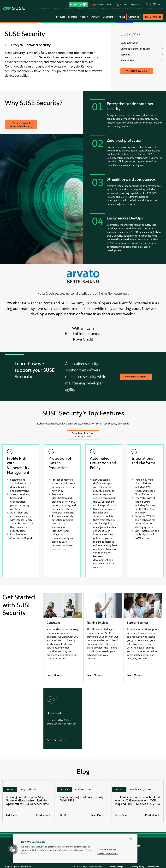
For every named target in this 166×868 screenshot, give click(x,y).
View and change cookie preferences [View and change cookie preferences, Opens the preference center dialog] (107, 851)
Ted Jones (11, 815)
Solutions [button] (73, 17)
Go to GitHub (55, 740)
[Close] (131, 839)
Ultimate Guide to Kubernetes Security (21, 125)
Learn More (53, 675)
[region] (75, 848)
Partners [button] (95, 17)
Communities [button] (109, 17)
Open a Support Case (22, 867)
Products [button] (61, 17)
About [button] (122, 17)
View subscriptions (136, 377)
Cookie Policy (153, 867)
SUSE (63, 815)
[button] (79, 3)
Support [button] (84, 17)
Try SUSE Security (137, 71)
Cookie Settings (116, 867)
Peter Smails (122, 815)
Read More (42, 815)
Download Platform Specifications (83, 435)
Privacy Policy (138, 867)
